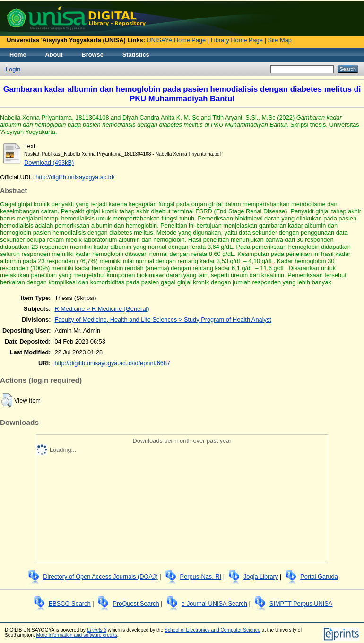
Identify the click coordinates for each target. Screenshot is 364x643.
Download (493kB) (49, 163)
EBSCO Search (70, 603)
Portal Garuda (319, 577)
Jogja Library (261, 577)
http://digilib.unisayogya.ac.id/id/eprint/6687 (112, 363)
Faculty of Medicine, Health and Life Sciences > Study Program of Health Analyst (163, 320)
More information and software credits (77, 635)
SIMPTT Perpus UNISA (301, 603)
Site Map (280, 40)
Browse (93, 55)
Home (18, 55)
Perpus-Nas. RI (201, 577)
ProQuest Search (136, 603)
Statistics (136, 55)
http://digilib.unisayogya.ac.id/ (75, 177)
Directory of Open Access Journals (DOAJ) (100, 577)
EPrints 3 (97, 630)
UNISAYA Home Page (177, 40)
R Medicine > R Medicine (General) (102, 309)
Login (13, 69)
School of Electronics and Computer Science (212, 630)
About (54, 55)
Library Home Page (237, 40)
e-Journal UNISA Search (214, 603)
